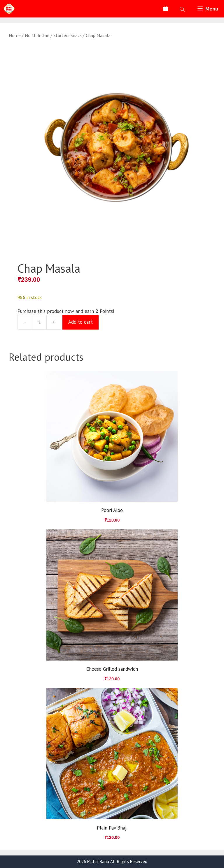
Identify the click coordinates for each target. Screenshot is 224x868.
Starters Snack (68, 35)
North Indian (37, 35)
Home (15, 35)
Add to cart (80, 322)
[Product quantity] (39, 322)
